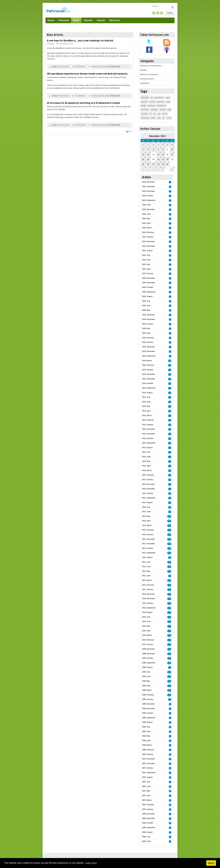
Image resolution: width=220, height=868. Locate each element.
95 (170, 480)
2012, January (148, 535)
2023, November (149, 191)
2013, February (148, 475)
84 (170, 425)
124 (169, 562)
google (143, 106)
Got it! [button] (211, 863)
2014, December (149, 374)
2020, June (146, 306)
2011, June (146, 567)
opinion (145, 97)
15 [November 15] (163, 155)
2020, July (146, 301)
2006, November (149, 818)
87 (170, 489)
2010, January (148, 644)
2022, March (147, 228)
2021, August (147, 251)
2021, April (146, 269)
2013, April (146, 466)
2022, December (149, 209)
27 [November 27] (153, 164)
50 (170, 402)
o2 (151, 114)
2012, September (149, 498)
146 (169, 654)
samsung (151, 106)
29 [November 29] (163, 164)
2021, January (148, 274)
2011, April (146, 576)
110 (169, 526)
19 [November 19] (148, 159)
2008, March (147, 745)
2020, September (149, 292)
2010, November (149, 599)
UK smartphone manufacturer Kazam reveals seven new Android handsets (87, 74)
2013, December (149, 429)
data (159, 118)
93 (170, 667)
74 (170, 466)
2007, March (147, 800)
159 (169, 672)
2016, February (148, 338)
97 (170, 475)
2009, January (148, 699)
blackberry (145, 110)
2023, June (146, 205)
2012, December (149, 484)
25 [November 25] (143, 164)
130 (169, 548)
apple (168, 98)
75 (170, 452)
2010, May (146, 626)
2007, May (146, 791)
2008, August (147, 722)
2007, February (148, 805)
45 (170, 379)
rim (164, 118)
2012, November (149, 489)
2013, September (149, 443)
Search (173, 7)
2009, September (149, 663)
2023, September (149, 200)
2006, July (146, 837)
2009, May (146, 681)
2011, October (148, 548)
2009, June (146, 676)
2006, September (149, 828)
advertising (145, 118)
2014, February (148, 420)
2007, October (148, 768)
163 (169, 690)
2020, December (149, 278)
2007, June (146, 786)
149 (169, 658)
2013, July (146, 452)
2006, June (146, 841)
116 (169, 590)
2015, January (148, 370)
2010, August (147, 612)
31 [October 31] (158, 145)
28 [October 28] (143, 145)
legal (169, 110)
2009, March (147, 690)
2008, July (146, 727)
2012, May (146, 516)
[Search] (161, 6)
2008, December (149, 704)
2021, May (146, 264)
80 (170, 512)
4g (155, 114)
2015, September (149, 356)
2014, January (148, 425)
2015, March (147, 361)
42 (170, 388)
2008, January (148, 754)
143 (169, 645)
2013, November (149, 434)
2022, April (146, 223)
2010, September (149, 608)
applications (159, 98)
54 (170, 384)
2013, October (148, 438)
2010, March (147, 635)
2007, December (149, 759)
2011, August (147, 557)
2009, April (146, 686)
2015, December (149, 347)
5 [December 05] (158, 169)
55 (170, 411)
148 (169, 663)
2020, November (149, 283)
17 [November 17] (172, 155)
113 (169, 530)
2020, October (148, 287)
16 (170, 361)
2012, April (146, 521)
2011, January (148, 589)
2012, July (146, 507)
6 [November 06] (153, 150)
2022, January (148, 237)
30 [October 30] (153, 145)
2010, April (146, 631)
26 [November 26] (148, 164)
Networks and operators (149, 74)
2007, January (148, 809)
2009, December (149, 649)
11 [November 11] (143, 155)
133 (169, 516)
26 (170, 370)
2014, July (146, 397)
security (163, 110)
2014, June (146, 402)
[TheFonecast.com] (58, 10)
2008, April (146, 741)
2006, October (148, 823)
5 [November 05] (148, 150)
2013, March (147, 470)
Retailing (143, 70)
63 (170, 416)
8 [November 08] (163, 150)
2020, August (147, 296)
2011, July (146, 562)
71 (170, 439)
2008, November (149, 709)
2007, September (149, 773)
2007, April (146, 796)
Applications (145, 83)
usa (159, 114)
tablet (153, 118)
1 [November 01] (163, 145)
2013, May (146, 461)
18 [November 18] (143, 159)
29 (170, 699)
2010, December (149, 594)
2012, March (147, 525)
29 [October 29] (148, 145)
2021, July (146, 255)
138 (169, 585)
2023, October (148, 196)
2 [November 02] (167, 145)
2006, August (147, 832)
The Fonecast (64, 67)
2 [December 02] (143, 169)
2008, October (148, 713)
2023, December (149, 187)
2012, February (148, 530)
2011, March (147, 580)
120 (169, 567)
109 (169, 544)
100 (169, 521)
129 (169, 535)
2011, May (146, 571)
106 (169, 539)
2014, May (146, 406)
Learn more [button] (91, 863)
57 (170, 448)
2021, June (146, 260)
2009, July (146, 672)
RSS (130, 131)
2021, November (149, 246)
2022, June (146, 214)
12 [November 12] (148, 155)
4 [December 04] (153, 169)
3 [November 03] (172, 145)
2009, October (148, 658)
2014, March (147, 416)
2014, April (146, 411)
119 (169, 553)
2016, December (149, 315)
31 (170, 393)
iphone (165, 114)
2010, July (146, 617)
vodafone (154, 110)
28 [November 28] (158, 164)
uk (152, 97)
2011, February (148, 585)
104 (169, 635)
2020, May (146, 310)
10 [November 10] (172, 150)
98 (170, 494)
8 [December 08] (172, 169)
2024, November (149, 182)
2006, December (149, 814)
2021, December (149, 241)
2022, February (148, 232)
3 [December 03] (148, 169)
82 (170, 576)
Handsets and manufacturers (151, 66)
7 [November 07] (158, 150)
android (152, 102)
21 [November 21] (158, 159)
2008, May (146, 736)
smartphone (161, 106)
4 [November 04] (143, 150)
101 (169, 581)
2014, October (148, 383)
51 (170, 406)
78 (170, 420)
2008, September (149, 718)
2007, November (149, 763)
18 (170, 365)
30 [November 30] (167, 164)
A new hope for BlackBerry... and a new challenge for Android (80, 40)
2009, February (148, 695)
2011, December (149, 539)
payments (161, 102)
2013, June (146, 457)
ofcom (169, 118)
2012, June (146, 512)
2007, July (146, 782)
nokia (168, 102)
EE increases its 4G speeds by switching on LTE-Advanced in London (84, 103)
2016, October (148, 324)
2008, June (146, 731)
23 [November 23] (167, 159)
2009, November (149, 654)
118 (169, 594)
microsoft (144, 114)
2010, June (146, 621)
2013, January (148, 480)
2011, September (149, 553)
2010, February (148, 640)
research (144, 102)
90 (170, 558)
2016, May (146, 328)
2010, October (148, 603)
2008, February (148, 750)
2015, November (149, 351)
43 (170, 397)
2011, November (149, 544)
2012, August (147, 502)
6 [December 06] (163, 169)
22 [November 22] (163, 159)
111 (169, 613)
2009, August (147, 667)
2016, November (149, 319)
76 (170, 443)
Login (170, 13)
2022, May (146, 219)
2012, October (148, 493)
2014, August (147, 393)
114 (169, 626)
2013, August (147, 448)
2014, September (149, 388)
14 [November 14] (158, 155)
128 (169, 622)
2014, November (149, 379)
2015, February (148, 365)
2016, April (146, 333)
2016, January (148, 342)
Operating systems (147, 79)
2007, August (147, 777)
